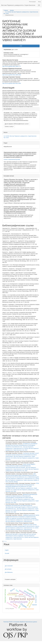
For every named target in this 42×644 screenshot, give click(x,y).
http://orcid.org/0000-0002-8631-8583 (12, 83)
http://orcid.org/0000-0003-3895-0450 (12, 75)
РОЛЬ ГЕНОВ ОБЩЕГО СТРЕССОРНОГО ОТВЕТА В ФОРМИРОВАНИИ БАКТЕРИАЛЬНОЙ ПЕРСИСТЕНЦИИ (20, 466)
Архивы (12, 10)
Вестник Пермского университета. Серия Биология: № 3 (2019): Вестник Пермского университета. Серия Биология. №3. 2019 (22, 448)
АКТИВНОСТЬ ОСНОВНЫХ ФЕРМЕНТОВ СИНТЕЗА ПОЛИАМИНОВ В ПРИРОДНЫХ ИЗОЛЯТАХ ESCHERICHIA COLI (22, 445)
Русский (7, 553)
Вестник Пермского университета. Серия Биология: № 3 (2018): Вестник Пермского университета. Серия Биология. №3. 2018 (22, 510)
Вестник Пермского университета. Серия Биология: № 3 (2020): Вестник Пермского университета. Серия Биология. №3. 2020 (22, 490)
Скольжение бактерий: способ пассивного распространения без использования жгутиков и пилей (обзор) (22, 455)
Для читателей (9, 566)
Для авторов (8, 569)
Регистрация (32, 2)
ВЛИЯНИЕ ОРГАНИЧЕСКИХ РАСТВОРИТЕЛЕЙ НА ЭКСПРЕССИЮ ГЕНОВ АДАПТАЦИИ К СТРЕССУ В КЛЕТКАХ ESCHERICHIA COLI (22, 507)
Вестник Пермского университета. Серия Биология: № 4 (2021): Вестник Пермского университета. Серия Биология (22, 458)
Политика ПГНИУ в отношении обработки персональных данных (20, 622)
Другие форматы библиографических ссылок (17, 124)
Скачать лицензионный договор (12, 159)
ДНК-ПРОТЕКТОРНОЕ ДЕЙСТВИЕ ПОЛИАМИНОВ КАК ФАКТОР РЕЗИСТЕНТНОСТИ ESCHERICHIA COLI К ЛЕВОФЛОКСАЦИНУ (22, 475)
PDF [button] (21, 46)
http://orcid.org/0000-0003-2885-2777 (12, 66)
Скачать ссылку (9, 127)
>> (6, 541)
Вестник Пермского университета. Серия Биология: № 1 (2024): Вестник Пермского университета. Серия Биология (22, 537)
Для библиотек (9, 572)
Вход (39, 2)
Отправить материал (10, 579)
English (7, 550)
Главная (6, 10)
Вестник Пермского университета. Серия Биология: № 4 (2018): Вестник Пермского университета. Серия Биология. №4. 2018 (22, 469)
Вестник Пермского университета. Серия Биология (18, 5)
